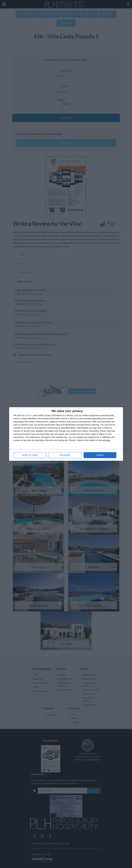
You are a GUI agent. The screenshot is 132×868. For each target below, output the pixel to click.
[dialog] (66, 434)
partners (29, 415)
